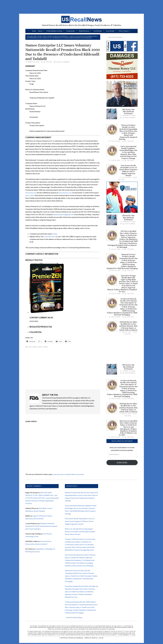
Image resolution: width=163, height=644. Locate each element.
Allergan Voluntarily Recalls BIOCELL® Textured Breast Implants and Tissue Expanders (41, 526)
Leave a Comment (63, 62)
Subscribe (122, 463)
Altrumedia (78, 638)
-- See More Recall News (74, 617)
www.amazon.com (65, 193)
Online (55, 234)
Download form (50, 236)
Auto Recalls (110, 31)
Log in (101, 638)
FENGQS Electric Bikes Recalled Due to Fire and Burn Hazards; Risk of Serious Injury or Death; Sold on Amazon (128, 326)
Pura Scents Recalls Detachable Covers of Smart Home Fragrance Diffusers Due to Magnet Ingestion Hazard (128, 170)
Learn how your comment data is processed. (68, 474)
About (40, 31)
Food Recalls (98, 31)
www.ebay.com (31, 193)
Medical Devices (84, 31)
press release (30, 195)
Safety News (43, 347)
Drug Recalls (71, 31)
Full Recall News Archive (54, 31)
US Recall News (81, 19)
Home (34, 31)
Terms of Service (91, 638)
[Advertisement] (81, 7)
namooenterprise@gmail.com (64, 214)
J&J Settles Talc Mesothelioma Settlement (128, 112)
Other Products (124, 31)
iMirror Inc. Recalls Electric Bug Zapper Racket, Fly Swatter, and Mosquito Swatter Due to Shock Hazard (80, 532)
